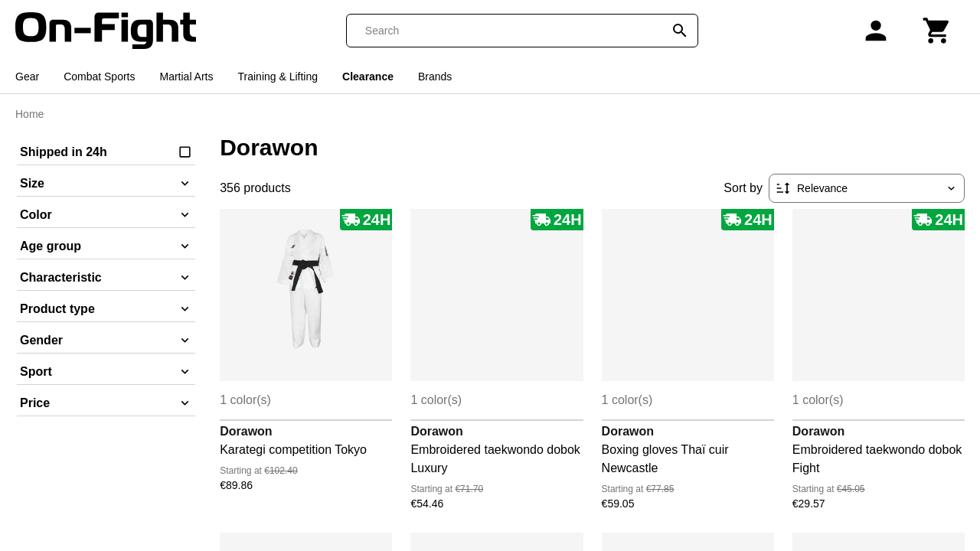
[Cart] (937, 31)
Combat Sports (99, 77)
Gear (27, 77)
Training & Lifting (278, 77)
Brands (435, 77)
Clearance (368, 77)
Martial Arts (187, 77)
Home (29, 114)
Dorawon (246, 431)
